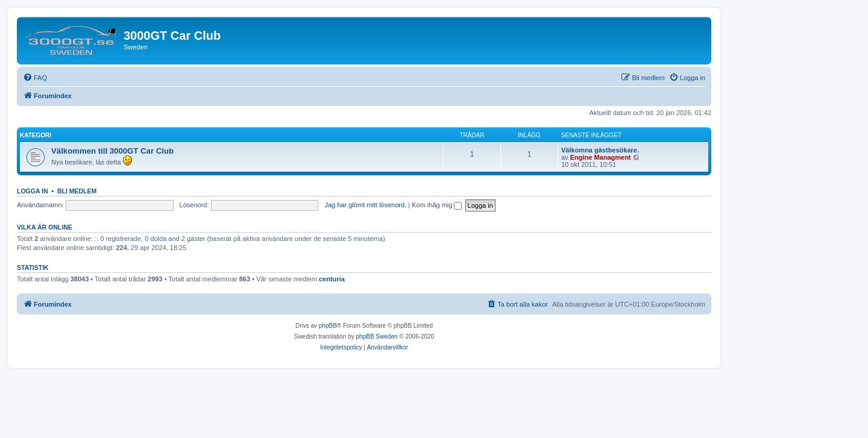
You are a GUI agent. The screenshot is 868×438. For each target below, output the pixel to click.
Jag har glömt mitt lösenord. (365, 205)
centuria (332, 279)
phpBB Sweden (377, 336)
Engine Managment (601, 157)
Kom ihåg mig (437, 205)
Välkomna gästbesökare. (600, 150)
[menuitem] (35, 78)
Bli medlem (77, 191)
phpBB (328, 326)
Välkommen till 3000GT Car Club (112, 151)
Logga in (33, 191)
